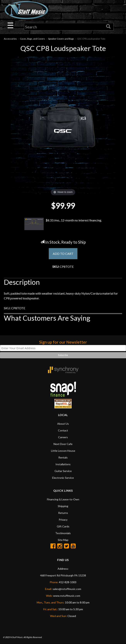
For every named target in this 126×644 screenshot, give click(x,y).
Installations (63, 464)
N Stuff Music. (17, 637)
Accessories (10, 39)
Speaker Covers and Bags (61, 39)
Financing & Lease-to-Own (63, 499)
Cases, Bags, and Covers (32, 39)
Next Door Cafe (63, 444)
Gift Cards (63, 526)
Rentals (63, 457)
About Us (63, 424)
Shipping (63, 506)
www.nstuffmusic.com (67, 596)
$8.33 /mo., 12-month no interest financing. (63, 224)
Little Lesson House (63, 451)
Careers (63, 437)
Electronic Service (63, 478)
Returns (63, 513)
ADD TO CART (63, 254)
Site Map (63, 540)
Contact (63, 430)
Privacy (63, 520)
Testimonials (63, 533)
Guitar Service (63, 471)
